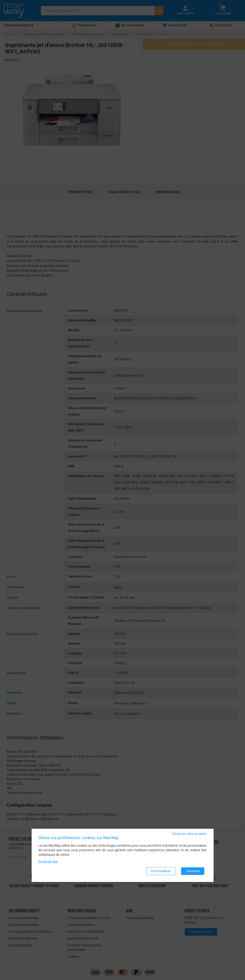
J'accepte (193, 871)
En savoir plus (48, 861)
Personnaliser (161, 871)
